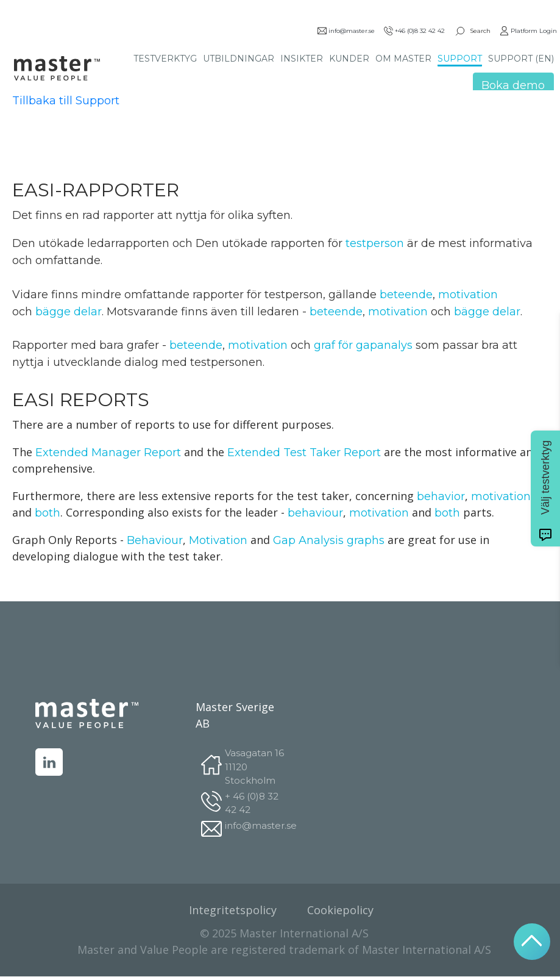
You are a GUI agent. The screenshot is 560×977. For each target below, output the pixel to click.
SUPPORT (460, 59)
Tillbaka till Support (66, 101)
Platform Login (528, 31)
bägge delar (69, 312)
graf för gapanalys (363, 345)
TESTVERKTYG (165, 59)
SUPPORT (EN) (521, 59)
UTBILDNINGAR (239, 59)
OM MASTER (403, 59)
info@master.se (346, 31)
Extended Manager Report (108, 453)
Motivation (218, 540)
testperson (298, 243)
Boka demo (513, 85)
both (48, 513)
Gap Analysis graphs (329, 540)
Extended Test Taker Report (304, 453)
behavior (441, 496)
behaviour (315, 513)
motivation (468, 295)
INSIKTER (302, 59)
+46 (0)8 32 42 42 (414, 31)
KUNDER (349, 59)
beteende (406, 295)
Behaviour (155, 540)
